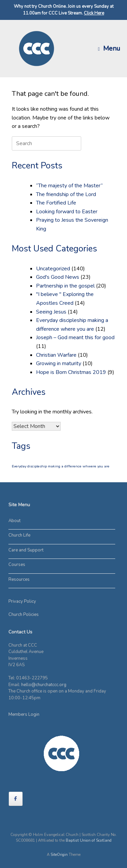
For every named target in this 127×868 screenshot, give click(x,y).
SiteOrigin (59, 855)
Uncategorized (53, 269)
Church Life (19, 535)
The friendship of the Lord (66, 194)
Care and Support (26, 550)
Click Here (94, 13)
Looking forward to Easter (67, 212)
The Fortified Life (56, 203)
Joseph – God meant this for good (75, 337)
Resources (19, 579)
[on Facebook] (16, 799)
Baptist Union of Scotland (89, 840)
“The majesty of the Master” (69, 186)
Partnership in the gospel (65, 286)
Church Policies (24, 615)
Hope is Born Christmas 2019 (71, 372)
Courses (17, 565)
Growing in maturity (59, 363)
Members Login (24, 714)
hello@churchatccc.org (44, 685)
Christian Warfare (56, 355)
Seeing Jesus (51, 312)
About (14, 521)
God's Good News (58, 277)
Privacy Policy (22, 601)
